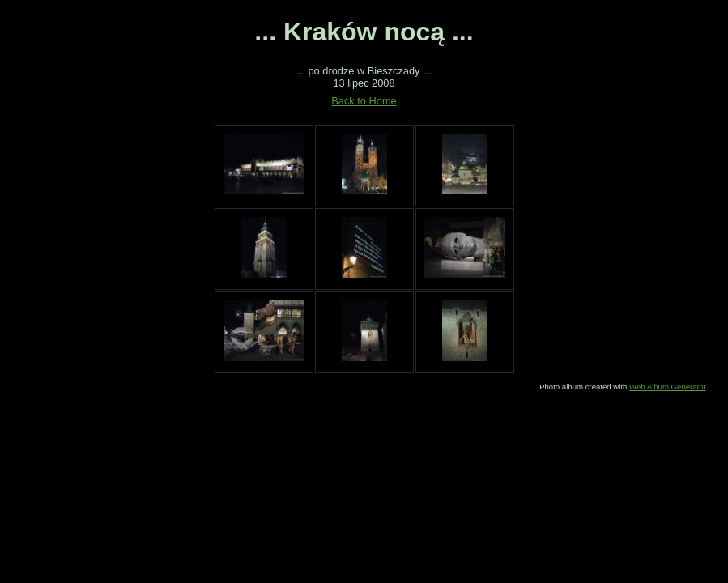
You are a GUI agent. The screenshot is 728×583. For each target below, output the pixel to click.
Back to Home (364, 101)
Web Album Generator (668, 387)
